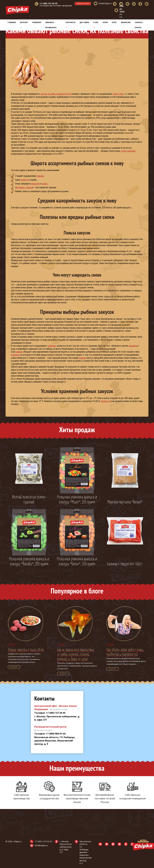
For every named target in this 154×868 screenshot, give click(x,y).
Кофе (105, 22)
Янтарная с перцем (24, 187)
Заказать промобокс (51, 25)
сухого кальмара (128, 151)
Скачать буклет (139, 25)
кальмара (52, 346)
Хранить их (106, 401)
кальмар (40, 176)
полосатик (35, 184)
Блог (114, 22)
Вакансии (126, 22)
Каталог (24, 25)
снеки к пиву (118, 94)
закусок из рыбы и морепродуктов (56, 94)
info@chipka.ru (105, 3)
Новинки (37, 22)
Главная (12, 22)
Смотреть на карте (60, 709)
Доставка (84, 22)
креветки (25, 180)
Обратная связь (83, 4)
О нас (96, 25)
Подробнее (14, 667)
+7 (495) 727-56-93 (43, 841)
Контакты (71, 25)
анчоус (45, 184)
